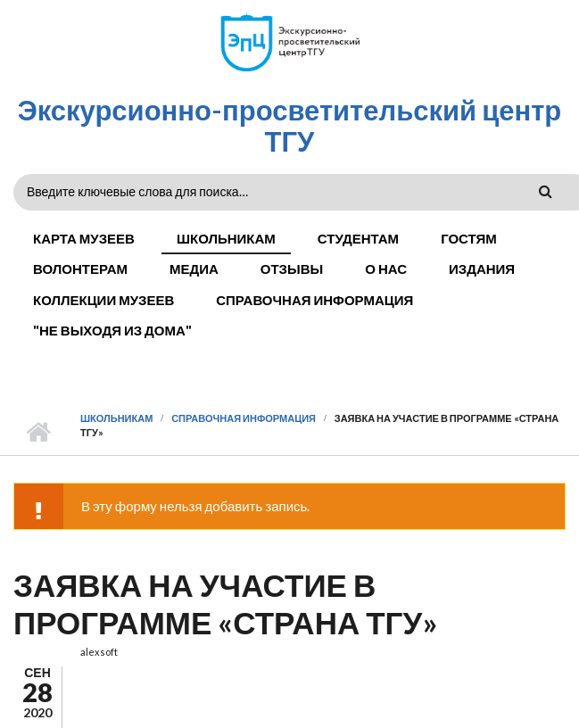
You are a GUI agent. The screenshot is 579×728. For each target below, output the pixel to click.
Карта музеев (84, 238)
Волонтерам (80, 269)
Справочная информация (314, 300)
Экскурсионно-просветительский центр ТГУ (290, 125)
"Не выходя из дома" (112, 330)
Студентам (358, 238)
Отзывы (292, 269)
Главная (38, 433)
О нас (386, 269)
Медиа (194, 269)
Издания (482, 269)
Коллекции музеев (103, 300)
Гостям (469, 238)
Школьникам (226, 238)
